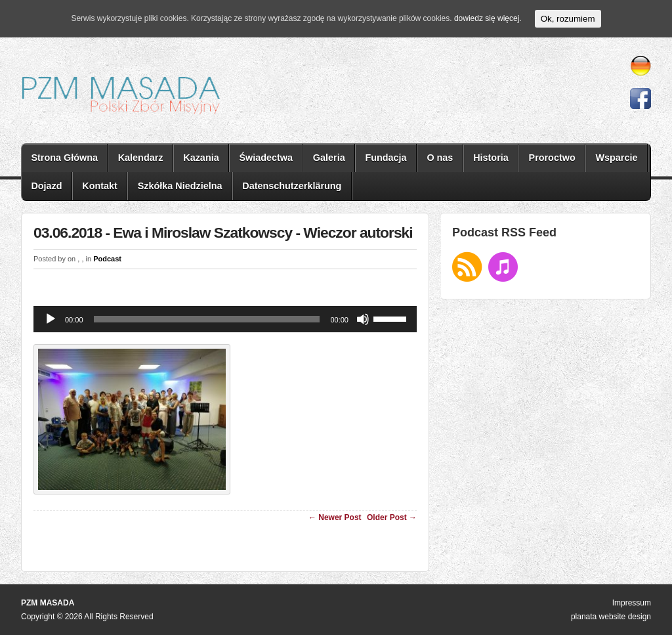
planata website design (611, 617)
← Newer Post (335, 517)
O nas (440, 158)
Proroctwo (552, 158)
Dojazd (46, 186)
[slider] (207, 319)
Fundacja (386, 158)
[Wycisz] (363, 319)
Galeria (329, 158)
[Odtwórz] (51, 319)
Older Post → (392, 517)
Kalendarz (141, 158)
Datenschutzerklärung (292, 186)
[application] (225, 319)
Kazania (201, 158)
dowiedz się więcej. (488, 18)
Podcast (107, 259)
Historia (491, 158)
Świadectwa (266, 158)
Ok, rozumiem (568, 19)
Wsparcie (616, 158)
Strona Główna (64, 158)
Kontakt (100, 186)
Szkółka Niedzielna (180, 186)
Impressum (632, 603)
